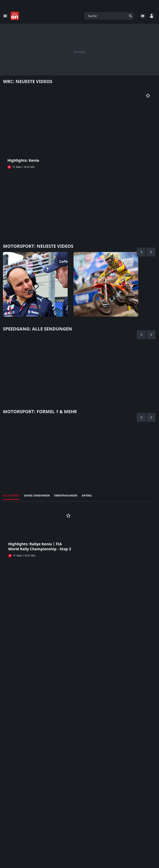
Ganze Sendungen (37, 495)
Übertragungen (66, 495)
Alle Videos (11, 495)
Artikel (87, 495)
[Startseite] (15, 16)
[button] (109, 16)
